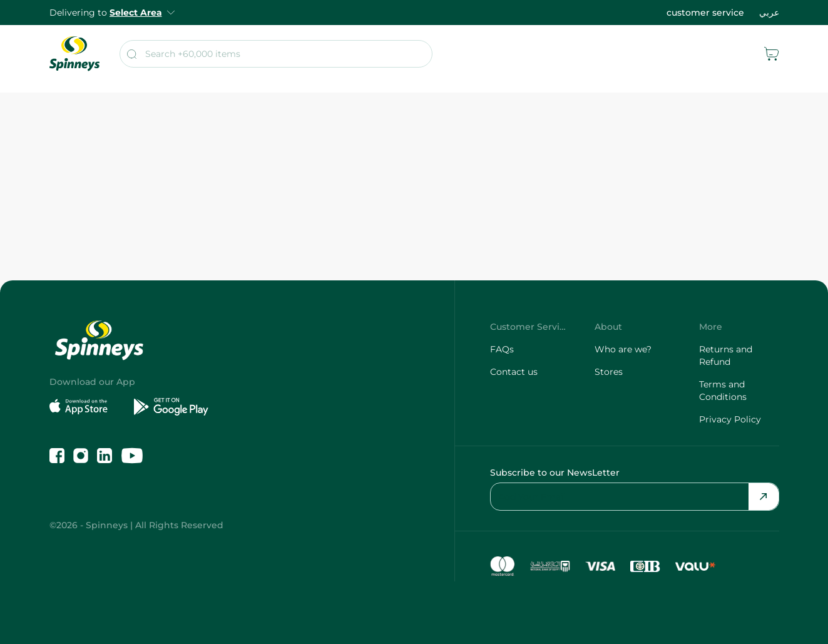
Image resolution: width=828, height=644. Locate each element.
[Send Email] (764, 497)
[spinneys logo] (74, 54)
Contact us (514, 372)
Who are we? (623, 349)
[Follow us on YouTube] (132, 456)
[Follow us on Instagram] (81, 456)
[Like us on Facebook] (57, 456)
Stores (609, 372)
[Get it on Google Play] (171, 407)
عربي (769, 13)
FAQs (502, 349)
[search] (276, 54)
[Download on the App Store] (87, 407)
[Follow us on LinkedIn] (105, 456)
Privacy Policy (730, 419)
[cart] (772, 54)
